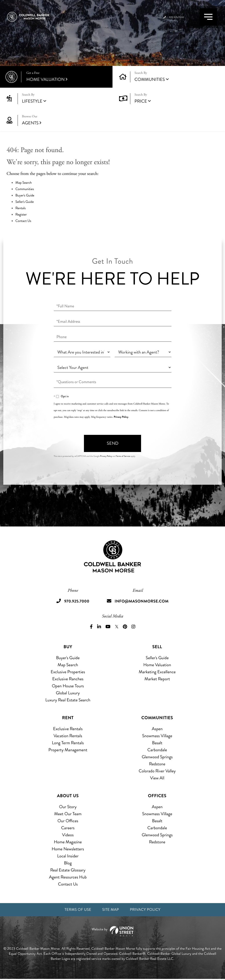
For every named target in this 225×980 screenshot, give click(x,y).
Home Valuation (66, 77)
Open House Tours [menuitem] (68, 686)
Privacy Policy (121, 417)
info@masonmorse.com (143, 601)
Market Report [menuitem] (157, 679)
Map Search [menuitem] (68, 665)
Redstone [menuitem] (157, 764)
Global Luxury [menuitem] (68, 693)
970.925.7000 (161, 22)
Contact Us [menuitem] (68, 884)
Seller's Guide (25, 202)
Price (141, 101)
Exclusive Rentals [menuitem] (68, 729)
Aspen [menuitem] (157, 729)
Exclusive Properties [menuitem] (68, 672)
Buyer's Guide (25, 195)
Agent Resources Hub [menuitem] (68, 877)
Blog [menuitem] (68, 863)
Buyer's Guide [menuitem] (68, 658)
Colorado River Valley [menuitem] (157, 771)
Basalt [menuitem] (157, 743)
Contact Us (23, 221)
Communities (150, 79)
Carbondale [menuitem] (157, 750)
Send (113, 443)
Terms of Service (123, 456)
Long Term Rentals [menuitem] (68, 743)
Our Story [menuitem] (68, 807)
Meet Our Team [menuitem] (68, 814)
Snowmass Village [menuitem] (157, 736)
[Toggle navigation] (203, 22)
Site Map (110, 910)
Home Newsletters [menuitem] (68, 849)
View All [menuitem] (157, 778)
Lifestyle (32, 101)
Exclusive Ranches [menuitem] (68, 679)
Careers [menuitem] (68, 828)
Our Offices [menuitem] (68, 821)
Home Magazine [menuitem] (68, 842)
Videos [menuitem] (68, 835)
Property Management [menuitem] (68, 750)
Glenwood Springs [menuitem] (157, 757)
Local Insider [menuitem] (68, 856)
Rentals (21, 208)
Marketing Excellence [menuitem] (157, 672)
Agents (64, 120)
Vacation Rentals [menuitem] (68, 736)
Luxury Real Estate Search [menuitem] (68, 700)
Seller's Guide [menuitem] (157, 658)
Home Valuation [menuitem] (157, 665)
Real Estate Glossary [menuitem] (68, 870)
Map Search (24, 183)
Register (21, 215)
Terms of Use (74, 910)
